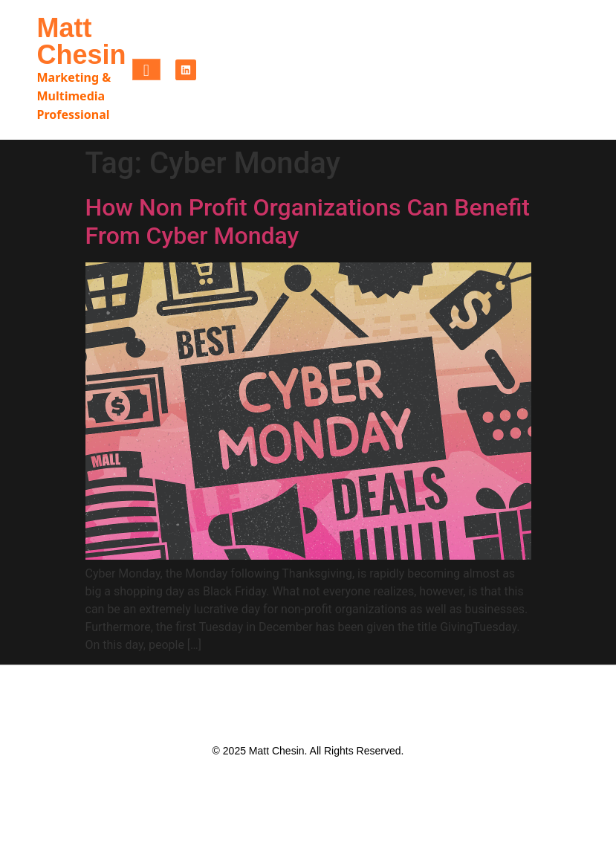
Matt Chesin (82, 41)
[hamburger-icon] (146, 69)
